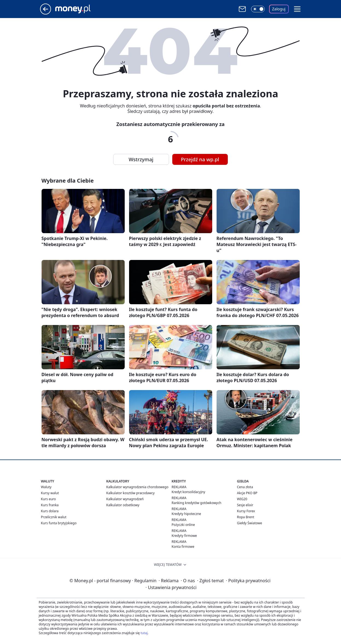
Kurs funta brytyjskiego (59, 523)
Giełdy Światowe (250, 523)
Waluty (46, 487)
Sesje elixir (245, 505)
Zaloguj (279, 9)
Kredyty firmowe (184, 536)
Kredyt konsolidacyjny (189, 492)
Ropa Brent (246, 517)
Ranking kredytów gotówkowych (197, 503)
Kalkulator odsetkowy (123, 505)
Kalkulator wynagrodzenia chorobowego (137, 487)
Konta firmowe (183, 547)
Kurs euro (49, 499)
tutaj (144, 633)
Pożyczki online (183, 525)
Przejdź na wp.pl (200, 159)
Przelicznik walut (54, 517)
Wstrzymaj (141, 159)
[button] (297, 9)
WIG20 (242, 499)
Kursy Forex (246, 511)
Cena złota (245, 487)
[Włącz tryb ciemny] (258, 9)
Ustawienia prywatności (171, 587)
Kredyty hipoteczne (186, 514)
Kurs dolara (50, 511)
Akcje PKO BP (247, 493)
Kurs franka (50, 505)
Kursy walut (50, 493)
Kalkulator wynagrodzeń (125, 499)
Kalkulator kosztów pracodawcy (131, 493)
